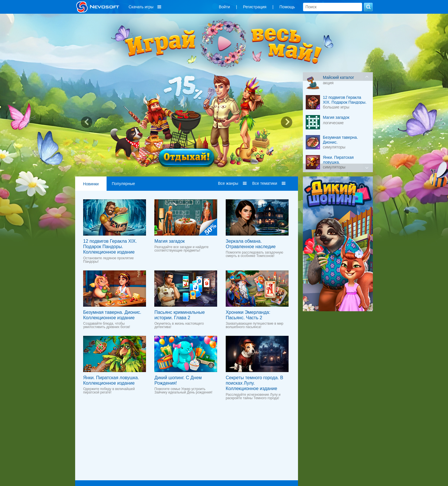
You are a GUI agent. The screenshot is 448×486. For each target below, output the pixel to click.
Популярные (123, 184)
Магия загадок (169, 241)
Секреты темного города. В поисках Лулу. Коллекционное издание (254, 383)
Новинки (91, 184)
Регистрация (255, 7)
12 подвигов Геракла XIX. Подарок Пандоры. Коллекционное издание (110, 247)
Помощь (287, 7)
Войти (224, 7)
